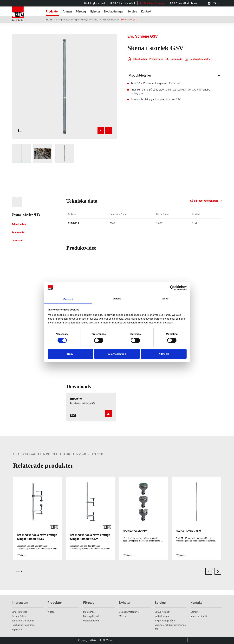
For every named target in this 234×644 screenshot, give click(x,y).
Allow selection (117, 354)
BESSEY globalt (162, 612)
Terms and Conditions (23, 621)
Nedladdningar (162, 616)
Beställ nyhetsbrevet (95, 3)
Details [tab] (117, 299)
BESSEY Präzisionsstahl (123, 3)
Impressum (17, 629)
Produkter (68, 20)
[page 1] (18, 571)
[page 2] (21, 571)
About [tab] (166, 299)
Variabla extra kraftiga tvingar (105, 20)
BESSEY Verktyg (54, 20)
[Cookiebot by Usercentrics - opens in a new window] (172, 288)
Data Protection (20, 612)
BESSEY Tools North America (184, 3)
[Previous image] (101, 130)
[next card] (218, 571)
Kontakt (194, 612)
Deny (70, 354)
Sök (157, 629)
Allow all (164, 354)
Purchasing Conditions (23, 625)
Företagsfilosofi (91, 616)
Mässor (123, 616)
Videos (51, 612)
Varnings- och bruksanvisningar (171, 625)
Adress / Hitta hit (199, 616)
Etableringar (89, 612)
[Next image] (109, 130)
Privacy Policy (19, 616)
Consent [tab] (68, 299)
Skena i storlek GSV (131, 20)
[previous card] (209, 571)
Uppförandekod (91, 621)
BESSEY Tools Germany (152, 3)
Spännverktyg (82, 20)
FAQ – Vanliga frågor (165, 621)
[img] (64, 86)
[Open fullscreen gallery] (20, 130)
